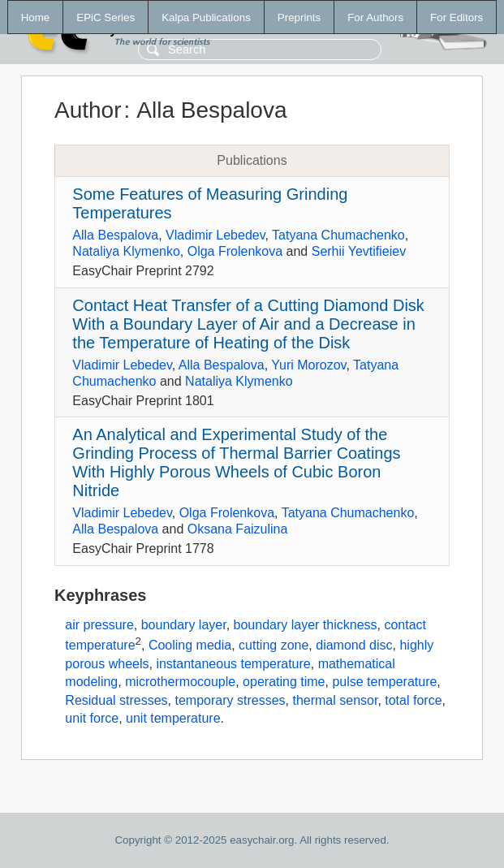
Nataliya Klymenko (126, 251)
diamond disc (354, 646)
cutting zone (274, 646)
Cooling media (190, 646)
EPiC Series (106, 17)
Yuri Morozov (308, 365)
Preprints (299, 17)
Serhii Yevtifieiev (359, 251)
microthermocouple (180, 682)
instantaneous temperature (233, 664)
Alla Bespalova (115, 235)
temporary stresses (230, 700)
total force (413, 700)
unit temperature (173, 718)
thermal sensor (335, 700)
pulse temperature (384, 682)
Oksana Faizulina (238, 529)
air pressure (99, 625)
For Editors (457, 17)
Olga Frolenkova (235, 251)
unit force (92, 718)
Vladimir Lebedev (215, 235)
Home (36, 17)
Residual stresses (116, 700)
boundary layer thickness (306, 625)
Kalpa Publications (206, 17)
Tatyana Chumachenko (338, 235)
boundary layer (184, 625)
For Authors (375, 17)
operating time (284, 682)
